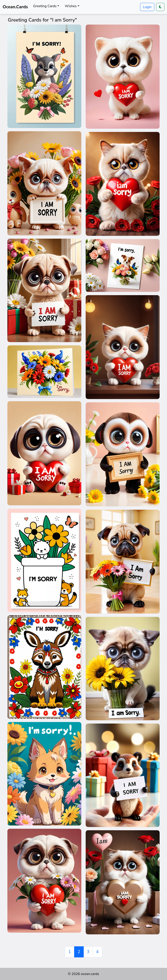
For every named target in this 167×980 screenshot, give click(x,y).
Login (147, 7)
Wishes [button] (71, 6)
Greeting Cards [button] (45, 6)
